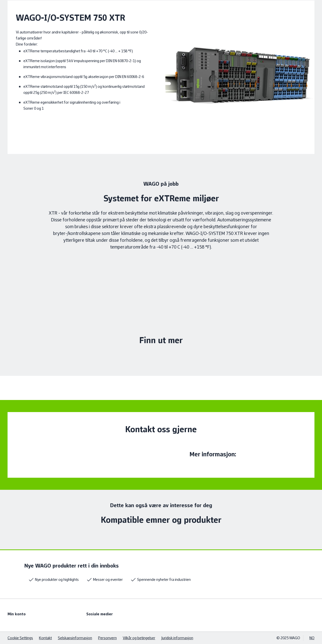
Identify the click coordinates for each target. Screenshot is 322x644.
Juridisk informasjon (177, 638)
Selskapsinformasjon (75, 638)
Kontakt (45, 638)
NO (312, 638)
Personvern (107, 638)
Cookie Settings (20, 638)
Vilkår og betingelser (139, 638)
